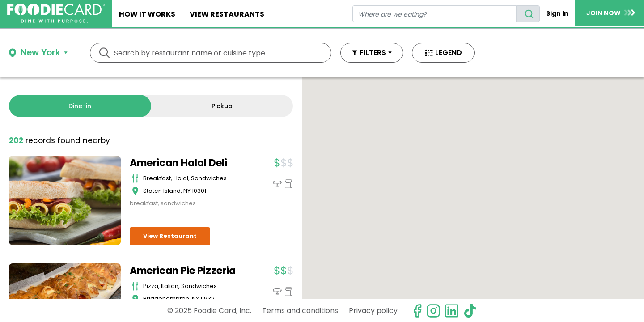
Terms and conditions (300, 311)
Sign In (557, 13)
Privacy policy (373, 311)
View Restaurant (170, 236)
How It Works (147, 14)
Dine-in (80, 106)
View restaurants (227, 14)
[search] (528, 14)
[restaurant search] (435, 14)
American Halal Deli (178, 163)
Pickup (222, 106)
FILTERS (373, 53)
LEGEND (449, 53)
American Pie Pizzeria (183, 271)
